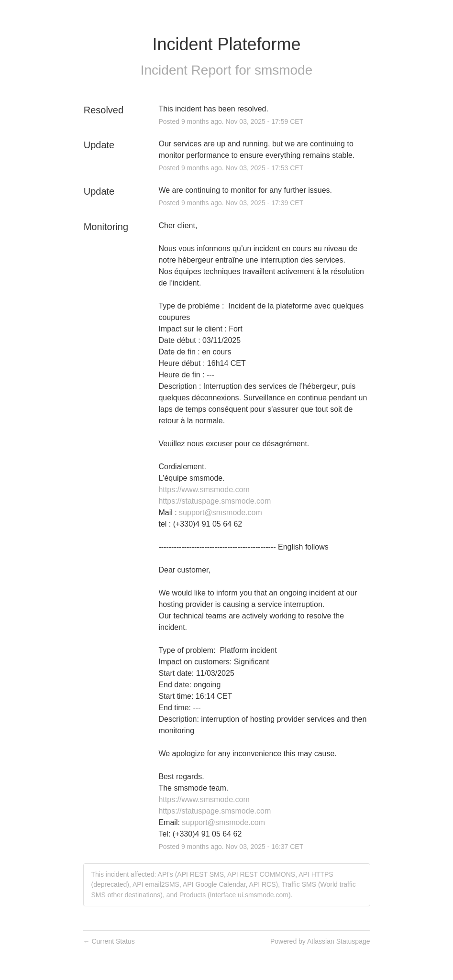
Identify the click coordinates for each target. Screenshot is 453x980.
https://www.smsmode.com (204, 490)
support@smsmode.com (221, 512)
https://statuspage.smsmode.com (215, 501)
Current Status (109, 941)
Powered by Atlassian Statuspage (320, 941)
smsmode (283, 70)
